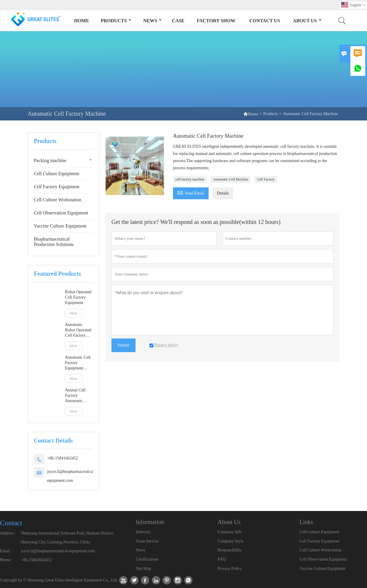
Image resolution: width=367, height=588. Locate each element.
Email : (6, 551)
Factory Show (216, 21)
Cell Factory (266, 179)
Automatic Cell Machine (231, 179)
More (74, 313)
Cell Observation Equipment (61, 213)
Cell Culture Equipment (57, 174)
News (152, 21)
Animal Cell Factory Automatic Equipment (75, 396)
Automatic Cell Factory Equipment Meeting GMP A (79, 363)
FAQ (222, 559)
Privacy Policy (230, 569)
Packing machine (50, 160)
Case (178, 21)
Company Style (230, 541)
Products (116, 21)
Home (82, 21)
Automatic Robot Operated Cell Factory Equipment (78, 330)
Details (223, 193)
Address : (8, 533)
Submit (123, 345)
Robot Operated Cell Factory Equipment (78, 297)
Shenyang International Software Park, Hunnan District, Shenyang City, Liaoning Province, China (67, 538)
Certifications (147, 559)
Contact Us (265, 21)
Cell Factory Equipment (57, 187)
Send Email (191, 192)
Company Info (230, 532)
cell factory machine (190, 179)
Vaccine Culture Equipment (60, 226)
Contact (11, 523)
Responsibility (230, 550)
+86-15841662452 (63, 458)
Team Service (147, 541)
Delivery (143, 532)
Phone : (6, 560)
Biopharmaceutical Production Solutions (54, 242)
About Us (307, 21)
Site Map (143, 569)
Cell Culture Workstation (58, 200)
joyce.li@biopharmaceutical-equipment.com (71, 476)
